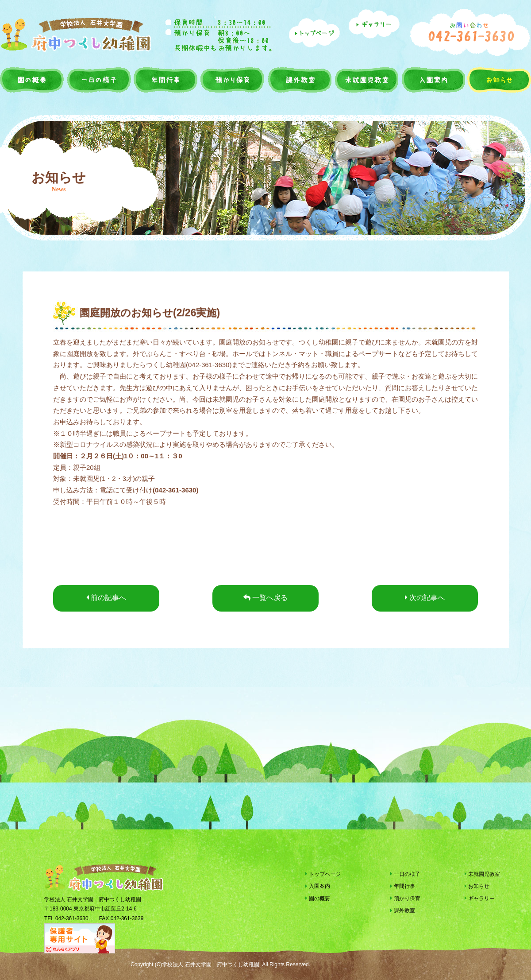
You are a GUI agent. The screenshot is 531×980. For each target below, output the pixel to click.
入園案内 (432, 80)
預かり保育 (232, 80)
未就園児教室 (366, 80)
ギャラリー (480, 899)
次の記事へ (425, 598)
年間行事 (165, 80)
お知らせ (498, 80)
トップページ (323, 874)
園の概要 (33, 80)
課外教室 (299, 80)
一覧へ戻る (265, 598)
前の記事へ (106, 598)
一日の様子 (99, 80)
